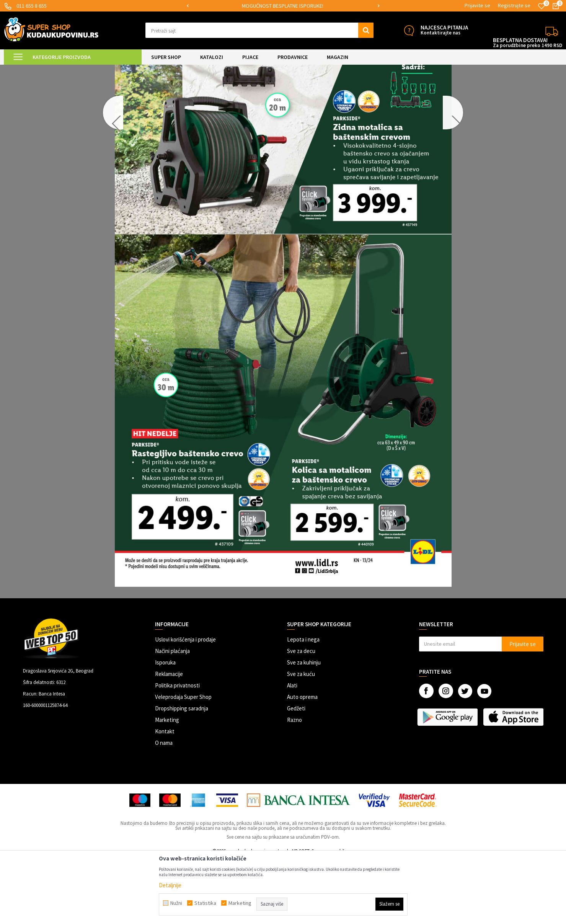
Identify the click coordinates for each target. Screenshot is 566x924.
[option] (283, 6)
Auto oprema (302, 762)
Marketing (167, 784)
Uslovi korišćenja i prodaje (185, 704)
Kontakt (165, 796)
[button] (259, 30)
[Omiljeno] (542, 6)
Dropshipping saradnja (182, 773)
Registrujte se (514, 5)
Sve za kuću (301, 739)
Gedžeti (296, 773)
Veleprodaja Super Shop (183, 762)
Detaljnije (170, 885)
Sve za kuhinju (304, 727)
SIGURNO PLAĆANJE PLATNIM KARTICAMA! (283, 6)
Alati (292, 750)
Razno (294, 784)
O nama (164, 807)
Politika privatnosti (177, 750)
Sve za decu (301, 716)
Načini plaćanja (172, 716)
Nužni (176, 903)
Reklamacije (169, 739)
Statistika (205, 903)
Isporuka (165, 727)
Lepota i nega (303, 704)
